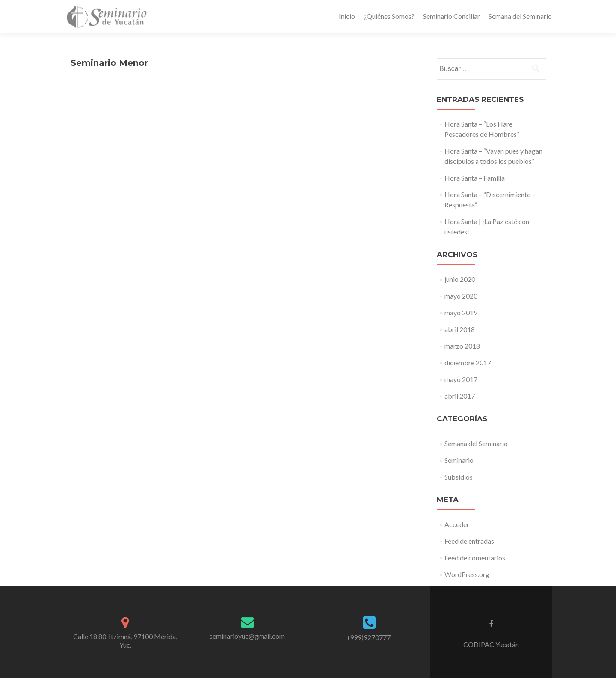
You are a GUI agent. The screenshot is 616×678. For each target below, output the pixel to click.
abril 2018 (460, 329)
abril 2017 (460, 396)
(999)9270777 (369, 637)
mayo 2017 (461, 379)
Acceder (457, 524)
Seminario (459, 460)
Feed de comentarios (475, 558)
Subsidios (459, 477)
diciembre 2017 (468, 363)
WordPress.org (467, 574)
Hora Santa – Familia (475, 178)
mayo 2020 (461, 296)
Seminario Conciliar (452, 16)
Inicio (347, 16)
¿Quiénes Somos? (389, 16)
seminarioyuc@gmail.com (247, 636)
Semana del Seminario (520, 16)
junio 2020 (460, 279)
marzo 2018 (462, 346)
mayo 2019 (461, 312)
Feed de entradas (469, 541)
